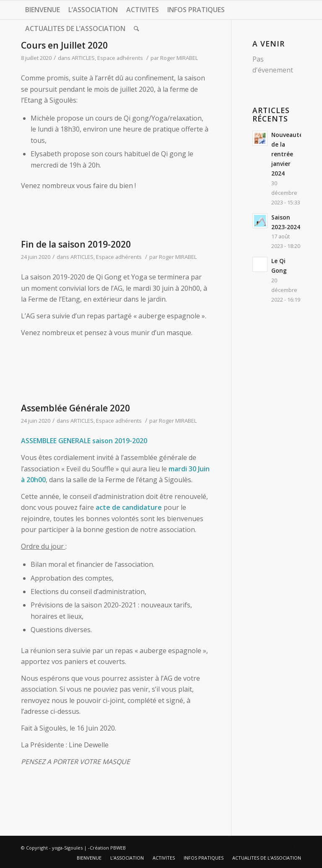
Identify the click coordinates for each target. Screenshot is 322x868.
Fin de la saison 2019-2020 (76, 244)
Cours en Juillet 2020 (64, 45)
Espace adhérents (120, 58)
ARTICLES (83, 58)
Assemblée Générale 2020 (75, 408)
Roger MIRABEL (179, 58)
